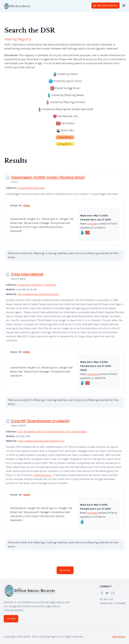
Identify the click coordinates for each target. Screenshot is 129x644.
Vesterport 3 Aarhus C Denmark (37, 285)
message (92, 224)
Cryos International (27, 274)
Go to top (65, 570)
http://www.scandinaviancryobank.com (41, 441)
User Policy (119, 637)
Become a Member (105, 5)
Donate (11, 619)
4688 (27, 205)
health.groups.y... (43, 475)
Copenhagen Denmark (31, 188)
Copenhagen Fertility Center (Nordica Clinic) (48, 177)
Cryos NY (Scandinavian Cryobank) (40, 421)
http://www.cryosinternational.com (38, 294)
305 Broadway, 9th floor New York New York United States (52, 431)
